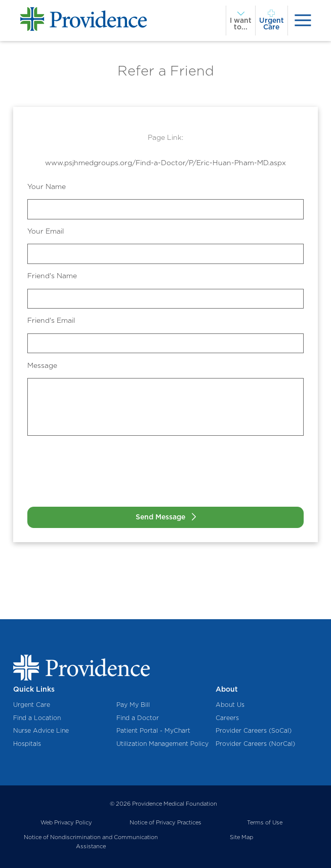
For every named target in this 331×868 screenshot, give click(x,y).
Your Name (47, 186)
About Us (230, 705)
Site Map (241, 837)
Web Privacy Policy (66, 822)
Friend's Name (52, 276)
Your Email (46, 231)
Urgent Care (32, 705)
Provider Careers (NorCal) (255, 744)
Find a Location (37, 718)
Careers (227, 718)
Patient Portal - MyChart (153, 730)
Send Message (160, 517)
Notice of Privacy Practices (165, 822)
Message (42, 365)
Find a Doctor (138, 718)
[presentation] (303, 21)
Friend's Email (51, 320)
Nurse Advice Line (41, 730)
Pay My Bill (133, 705)
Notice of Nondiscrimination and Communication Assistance (91, 842)
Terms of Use (265, 822)
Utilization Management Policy (162, 744)
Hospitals (27, 744)
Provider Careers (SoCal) (254, 730)
